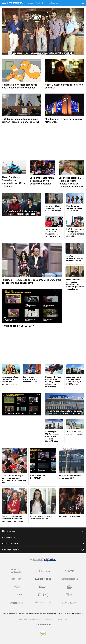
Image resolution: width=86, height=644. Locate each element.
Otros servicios (43, 537)
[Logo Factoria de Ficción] (69, 579)
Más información (43, 543)
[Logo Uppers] (17, 595)
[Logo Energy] (43, 587)
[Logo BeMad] (69, 587)
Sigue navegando (43, 550)
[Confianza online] (43, 635)
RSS (82, 614)
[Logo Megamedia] (44, 625)
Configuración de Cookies (47, 614)
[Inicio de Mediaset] (4, 3)
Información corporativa (17, 614)
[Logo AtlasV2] (17, 603)
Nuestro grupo (43, 531)
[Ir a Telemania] (16, 3)
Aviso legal (6, 614)
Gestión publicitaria (74, 614)
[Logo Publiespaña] (43, 603)
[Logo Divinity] (17, 579)
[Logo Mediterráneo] (69, 603)
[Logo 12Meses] (69, 595)
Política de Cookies (62, 614)
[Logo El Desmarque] (43, 579)
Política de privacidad (32, 614)
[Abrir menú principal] (83, 3)
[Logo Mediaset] (43, 561)
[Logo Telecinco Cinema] (43, 595)
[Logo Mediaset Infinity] (17, 571)
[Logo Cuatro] (69, 571)
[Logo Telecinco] (43, 571)
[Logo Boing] (17, 587)
